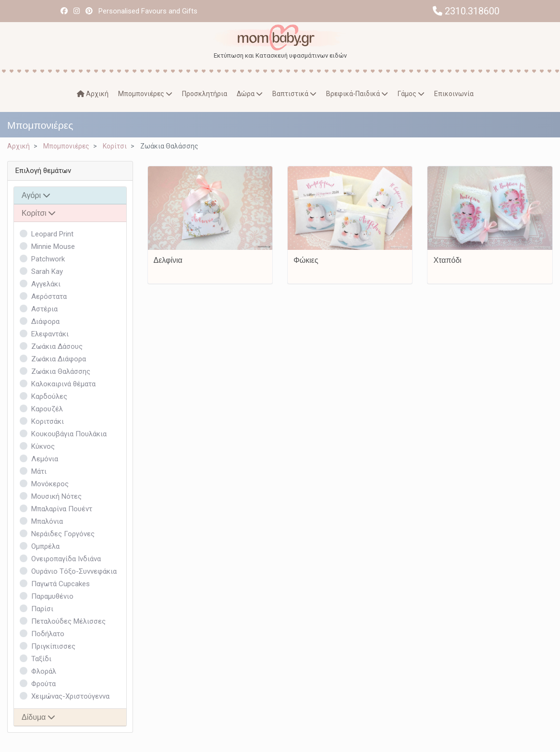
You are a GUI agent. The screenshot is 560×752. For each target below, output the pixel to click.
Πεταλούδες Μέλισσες (68, 621)
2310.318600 (466, 11)
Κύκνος (43, 446)
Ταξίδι (41, 659)
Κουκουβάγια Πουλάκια (69, 434)
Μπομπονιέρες (145, 94)
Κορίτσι (115, 146)
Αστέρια (44, 309)
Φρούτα (43, 684)
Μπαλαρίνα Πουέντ (62, 509)
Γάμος (411, 94)
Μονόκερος (50, 484)
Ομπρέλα (45, 546)
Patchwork (48, 259)
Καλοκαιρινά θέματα (63, 384)
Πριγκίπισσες (53, 646)
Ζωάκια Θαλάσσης (61, 371)
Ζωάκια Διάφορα (59, 359)
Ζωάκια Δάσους (57, 346)
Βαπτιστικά (294, 94)
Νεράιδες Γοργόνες (63, 534)
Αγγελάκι (46, 284)
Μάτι (39, 471)
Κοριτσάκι (48, 421)
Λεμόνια (45, 459)
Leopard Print (52, 234)
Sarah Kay (47, 271)
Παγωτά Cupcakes (61, 584)
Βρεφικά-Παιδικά (357, 94)
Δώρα (250, 94)
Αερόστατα (49, 296)
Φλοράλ (44, 671)
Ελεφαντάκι (50, 334)
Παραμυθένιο (52, 596)
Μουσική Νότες (56, 496)
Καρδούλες (49, 396)
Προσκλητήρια (205, 94)
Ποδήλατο (48, 634)
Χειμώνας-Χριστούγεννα (70, 696)
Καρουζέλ (47, 409)
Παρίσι (42, 609)
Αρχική (93, 94)
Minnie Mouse (53, 247)
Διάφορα (45, 321)
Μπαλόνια (47, 521)
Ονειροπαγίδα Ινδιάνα (66, 559)
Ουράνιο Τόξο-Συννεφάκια (74, 571)
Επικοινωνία (454, 94)
